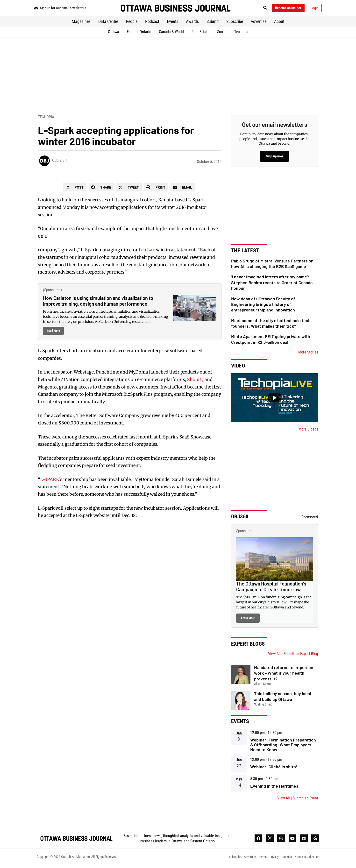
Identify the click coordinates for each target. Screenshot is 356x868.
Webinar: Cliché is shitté (274, 768)
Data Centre (108, 23)
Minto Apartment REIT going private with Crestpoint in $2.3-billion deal (271, 341)
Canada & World (171, 33)
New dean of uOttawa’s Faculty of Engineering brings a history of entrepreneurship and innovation (263, 306)
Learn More (248, 620)
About (279, 23)
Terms (258, 860)
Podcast (152, 23)
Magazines (81, 23)
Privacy (271, 860)
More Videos (308, 431)
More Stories (308, 354)
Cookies (284, 860)
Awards (192, 23)
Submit (213, 23)
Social (222, 33)
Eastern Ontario (139, 33)
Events (173, 23)
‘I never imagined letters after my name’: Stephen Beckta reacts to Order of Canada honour (272, 284)
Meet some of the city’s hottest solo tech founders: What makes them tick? (271, 325)
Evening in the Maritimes (274, 787)
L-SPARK (50, 481)
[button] (259, 9)
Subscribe (235, 23)
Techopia (241, 33)
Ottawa (114, 33)
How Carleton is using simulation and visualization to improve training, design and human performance (98, 303)
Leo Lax (147, 251)
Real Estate (200, 33)
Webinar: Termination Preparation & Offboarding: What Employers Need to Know (283, 746)
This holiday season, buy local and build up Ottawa (282, 698)
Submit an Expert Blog (301, 655)
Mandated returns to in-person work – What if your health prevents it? (284, 675)
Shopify (195, 381)
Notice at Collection (306, 860)
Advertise (259, 23)
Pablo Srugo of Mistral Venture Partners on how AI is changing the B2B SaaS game (272, 265)
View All (274, 655)
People (132, 23)
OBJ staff (60, 162)
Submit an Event (305, 800)
